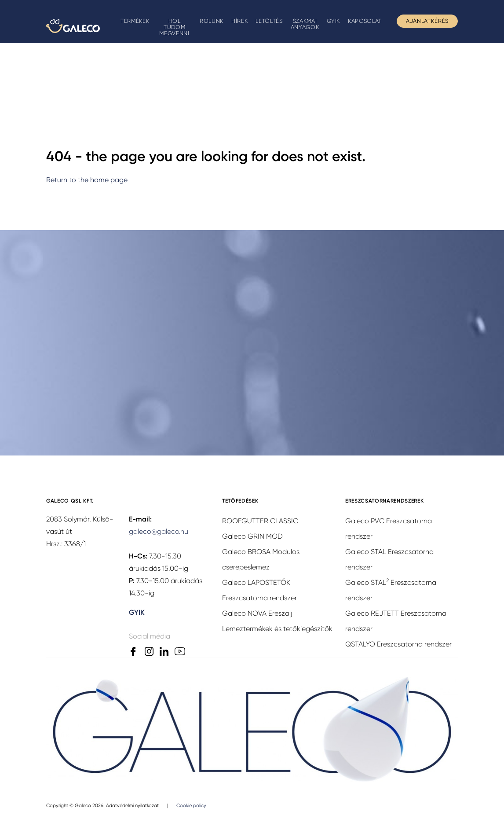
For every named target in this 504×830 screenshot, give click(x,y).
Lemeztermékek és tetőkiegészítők (277, 629)
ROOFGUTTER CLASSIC (260, 521)
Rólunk (212, 21)
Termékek (135, 21)
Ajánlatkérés (427, 21)
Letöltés (269, 21)
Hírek (239, 21)
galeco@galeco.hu (159, 531)
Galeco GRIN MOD (252, 536)
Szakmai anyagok (305, 24)
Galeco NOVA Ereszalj (257, 613)
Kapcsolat (365, 21)
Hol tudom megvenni (174, 27)
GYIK (333, 21)
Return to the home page (87, 180)
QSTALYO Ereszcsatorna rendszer (398, 644)
